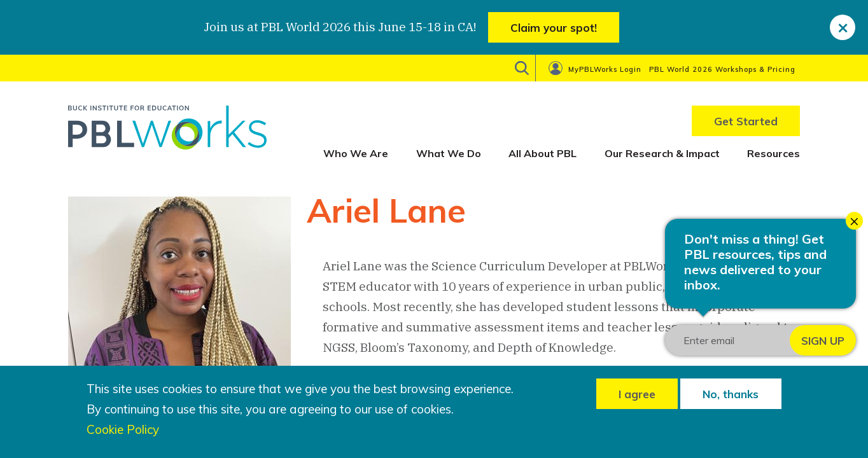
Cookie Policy (123, 430)
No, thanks (731, 394)
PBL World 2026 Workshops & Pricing (722, 69)
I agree (637, 394)
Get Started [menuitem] (746, 121)
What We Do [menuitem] (449, 153)
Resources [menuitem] (773, 153)
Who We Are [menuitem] (356, 153)
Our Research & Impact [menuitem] (662, 153)
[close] (843, 27)
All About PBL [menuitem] (542, 153)
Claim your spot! (554, 28)
